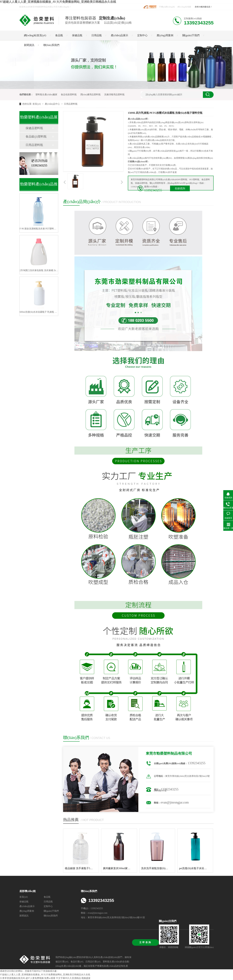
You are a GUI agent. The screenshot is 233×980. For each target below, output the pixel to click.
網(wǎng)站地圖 (184, 7)
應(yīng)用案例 (165, 35)
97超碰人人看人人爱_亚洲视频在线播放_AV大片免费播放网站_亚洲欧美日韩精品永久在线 (58, 2)
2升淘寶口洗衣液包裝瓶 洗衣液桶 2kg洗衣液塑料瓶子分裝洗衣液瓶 (39, 270)
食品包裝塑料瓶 (69, 95)
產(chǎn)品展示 (119, 35)
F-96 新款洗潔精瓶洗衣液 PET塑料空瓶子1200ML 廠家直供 (39, 229)
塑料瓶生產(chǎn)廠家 (46, 95)
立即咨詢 (145, 942)
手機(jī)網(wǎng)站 (167, 7)
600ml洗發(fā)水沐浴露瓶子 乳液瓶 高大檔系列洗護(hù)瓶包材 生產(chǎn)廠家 (39, 312)
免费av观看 (50, 978)
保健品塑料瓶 (34, 128)
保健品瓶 (77, 35)
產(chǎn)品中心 (52, 104)
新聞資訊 (29, 45)
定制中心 (142, 35)
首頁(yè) (37, 104)
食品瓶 (59, 35)
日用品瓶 (97, 35)
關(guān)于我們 (191, 35)
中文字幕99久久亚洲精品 (68, 978)
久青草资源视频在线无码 (12, 978)
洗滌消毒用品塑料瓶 (114, 95)
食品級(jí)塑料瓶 (36, 137)
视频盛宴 (86, 978)
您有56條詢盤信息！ (204, 7)
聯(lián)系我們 (51, 45)
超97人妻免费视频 (35, 978)
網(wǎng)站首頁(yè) (35, 35)
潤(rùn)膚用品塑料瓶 (90, 95)
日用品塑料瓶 (71, 104)
